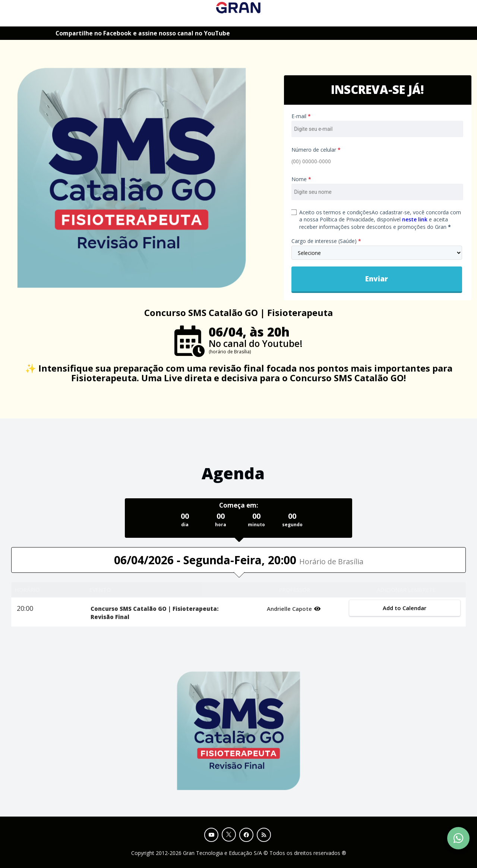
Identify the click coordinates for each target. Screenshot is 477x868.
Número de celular (316, 150)
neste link (415, 219)
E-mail (301, 116)
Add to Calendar (405, 608)
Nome (301, 179)
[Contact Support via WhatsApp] (458, 838)
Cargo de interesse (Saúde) (326, 241)
